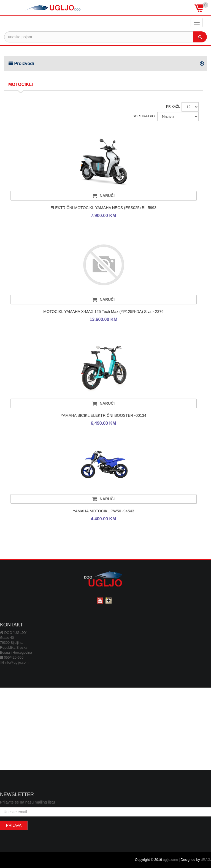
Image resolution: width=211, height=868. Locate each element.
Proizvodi (21, 63)
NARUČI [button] (103, 196)
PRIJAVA (14, 825)
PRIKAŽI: (173, 107)
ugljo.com (171, 860)
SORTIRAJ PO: (144, 116)
